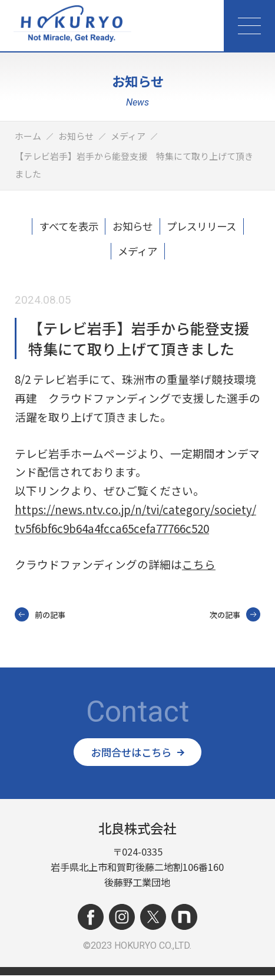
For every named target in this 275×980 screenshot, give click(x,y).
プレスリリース (207, 228)
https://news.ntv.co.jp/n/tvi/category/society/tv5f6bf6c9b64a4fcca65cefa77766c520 (135, 522)
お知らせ (132, 228)
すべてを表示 (62, 228)
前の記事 (40, 619)
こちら (199, 568)
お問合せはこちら (138, 756)
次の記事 (235, 619)
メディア (137, 253)
